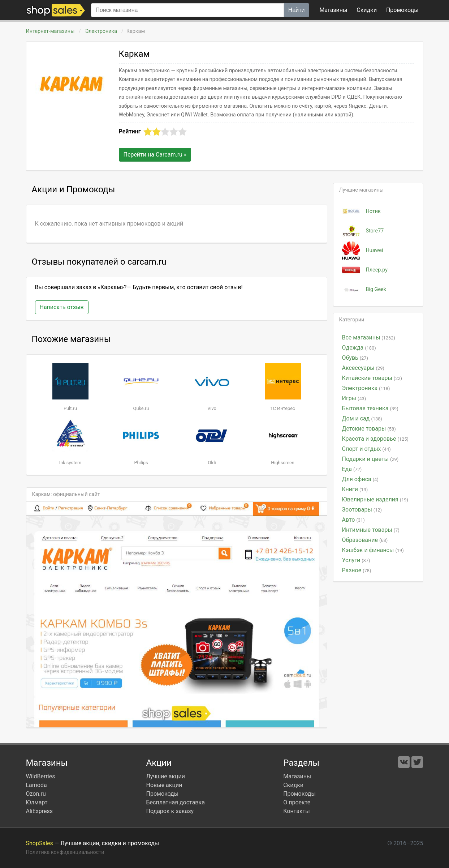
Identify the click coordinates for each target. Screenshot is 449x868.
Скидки (367, 10)
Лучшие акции (166, 776)
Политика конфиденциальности (65, 852)
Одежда (359, 348)
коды (402, 10)
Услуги (356, 560)
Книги (355, 489)
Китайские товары (372, 378)
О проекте (297, 802)
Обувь (355, 358)
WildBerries (41, 776)
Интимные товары (371, 530)
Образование (365, 540)
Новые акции (164, 785)
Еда (352, 469)
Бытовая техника (370, 408)
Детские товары (369, 429)
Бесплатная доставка (176, 802)
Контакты (296, 811)
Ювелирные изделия (375, 499)
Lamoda (36, 785)
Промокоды (163, 794)
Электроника (101, 31)
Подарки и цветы (370, 459)
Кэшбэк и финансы (373, 550)
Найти (297, 10)
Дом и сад (362, 418)
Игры (354, 398)
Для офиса (360, 479)
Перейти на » (155, 155)
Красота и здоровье (375, 439)
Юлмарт (37, 802)
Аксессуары (363, 368)
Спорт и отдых (366, 449)
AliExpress (40, 811)
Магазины (333, 10)
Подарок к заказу (170, 811)
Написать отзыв (62, 307)
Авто (353, 520)
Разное (357, 570)
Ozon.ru (36, 794)
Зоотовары (362, 510)
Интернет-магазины (50, 31)
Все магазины (369, 337)
